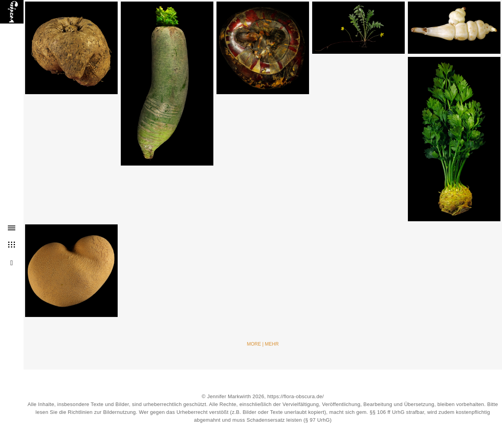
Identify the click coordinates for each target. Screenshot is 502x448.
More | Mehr (263, 344)
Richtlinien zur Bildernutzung (102, 412)
